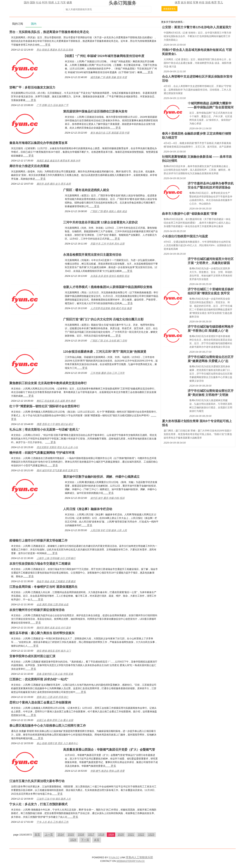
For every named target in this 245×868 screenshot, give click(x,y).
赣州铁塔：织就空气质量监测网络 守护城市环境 (42, 453)
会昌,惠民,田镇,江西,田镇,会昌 (52, 604)
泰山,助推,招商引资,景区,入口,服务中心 (57, 743)
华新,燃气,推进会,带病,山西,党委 (107, 771)
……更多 (45, 45)
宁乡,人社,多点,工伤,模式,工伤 (52, 822)
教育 (214, 2)
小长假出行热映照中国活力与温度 (185, 236)
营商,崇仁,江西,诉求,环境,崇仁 (52, 697)
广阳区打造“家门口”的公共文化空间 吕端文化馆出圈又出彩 (103, 319)
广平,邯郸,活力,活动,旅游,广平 (52, 105)
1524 (73, 840)
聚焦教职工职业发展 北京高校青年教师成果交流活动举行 (48, 383)
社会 (39, 2)
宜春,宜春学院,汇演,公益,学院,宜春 (55, 674)
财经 (190, 2)
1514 (61, 835)
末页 (97, 840)
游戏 (208, 2)
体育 (177, 2)
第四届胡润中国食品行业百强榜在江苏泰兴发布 (95, 111)
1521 (131, 835)
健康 (69, 2)
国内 (27, 2)
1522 (141, 835)
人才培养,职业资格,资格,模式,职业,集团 (111, 308)
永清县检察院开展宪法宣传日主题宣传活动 (92, 255)
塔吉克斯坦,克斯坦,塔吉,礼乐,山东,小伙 (57, 447)
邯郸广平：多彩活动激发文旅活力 (32, 87)
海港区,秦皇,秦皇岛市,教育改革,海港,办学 (58, 161)
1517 (91, 835)
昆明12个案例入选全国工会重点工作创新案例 (40, 702)
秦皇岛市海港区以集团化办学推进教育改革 (38, 143)
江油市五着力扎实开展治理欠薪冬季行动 (37, 781)
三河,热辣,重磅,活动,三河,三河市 (107, 373)
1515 (71, 835)
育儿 (220, 2)
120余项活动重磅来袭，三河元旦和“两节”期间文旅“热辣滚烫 (105, 352)
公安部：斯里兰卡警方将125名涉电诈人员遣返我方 (197, 27)
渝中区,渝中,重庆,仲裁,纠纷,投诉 (107, 498)
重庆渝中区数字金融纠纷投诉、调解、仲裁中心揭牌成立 (101, 477)
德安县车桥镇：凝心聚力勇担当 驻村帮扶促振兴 (42, 633)
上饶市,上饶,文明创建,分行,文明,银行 (56, 558)
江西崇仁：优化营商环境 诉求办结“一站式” (39, 679)
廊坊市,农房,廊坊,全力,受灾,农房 (54, 184)
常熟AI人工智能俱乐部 (139, 857)
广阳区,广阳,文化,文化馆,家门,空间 (109, 341)
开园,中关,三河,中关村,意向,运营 (107, 244)
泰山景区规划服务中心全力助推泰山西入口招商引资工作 (48, 726)
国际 (33, 2)
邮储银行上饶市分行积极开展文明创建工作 (38, 541)
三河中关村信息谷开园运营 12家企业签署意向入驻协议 (100, 222)
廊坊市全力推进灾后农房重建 (29, 166)
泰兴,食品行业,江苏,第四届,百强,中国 (110, 133)
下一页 (85, 840)
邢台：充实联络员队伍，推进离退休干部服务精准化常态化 (49, 32)
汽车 (63, 2)
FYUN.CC (114, 857)
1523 (151, 835)
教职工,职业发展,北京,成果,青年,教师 (56, 401)
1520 (121, 835)
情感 (51, 2)
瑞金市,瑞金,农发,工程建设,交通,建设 (56, 581)
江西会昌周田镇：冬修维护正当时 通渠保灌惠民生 (43, 587)
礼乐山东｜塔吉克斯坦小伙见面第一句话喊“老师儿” (45, 430)
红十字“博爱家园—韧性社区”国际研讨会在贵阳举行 (45, 406)
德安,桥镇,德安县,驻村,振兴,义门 (54, 651)
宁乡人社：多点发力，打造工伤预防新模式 (38, 804)
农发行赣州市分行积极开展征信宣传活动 (37, 610)
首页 (37, 835)
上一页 (49, 835)
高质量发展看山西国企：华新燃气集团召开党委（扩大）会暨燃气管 (109, 750)
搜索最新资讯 (169, 9)
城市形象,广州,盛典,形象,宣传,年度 (109, 77)
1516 (81, 835)
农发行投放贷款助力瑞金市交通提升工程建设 (40, 564)
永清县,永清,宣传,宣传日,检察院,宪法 (110, 276)
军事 (196, 2)
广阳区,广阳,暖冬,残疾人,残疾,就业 (109, 211)
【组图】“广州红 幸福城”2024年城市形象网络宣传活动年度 (104, 56)
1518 (101, 835)
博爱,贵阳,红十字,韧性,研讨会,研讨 (55, 424)
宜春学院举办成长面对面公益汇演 (32, 656)
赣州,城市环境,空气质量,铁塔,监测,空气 (57, 470)
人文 (57, 2)
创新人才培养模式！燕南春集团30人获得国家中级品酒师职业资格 (108, 287)
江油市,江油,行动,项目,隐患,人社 (54, 799)
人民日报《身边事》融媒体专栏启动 (88, 509)
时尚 (45, 2)
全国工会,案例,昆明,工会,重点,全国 (55, 720)
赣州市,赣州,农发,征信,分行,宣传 (54, 628)
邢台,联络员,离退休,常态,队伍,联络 (55, 50)
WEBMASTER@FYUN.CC (131, 861)
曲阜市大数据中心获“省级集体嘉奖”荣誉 (190, 214)
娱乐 (184, 2)
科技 (202, 2)
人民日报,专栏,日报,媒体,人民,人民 (109, 530)
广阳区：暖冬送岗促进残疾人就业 (86, 190)
